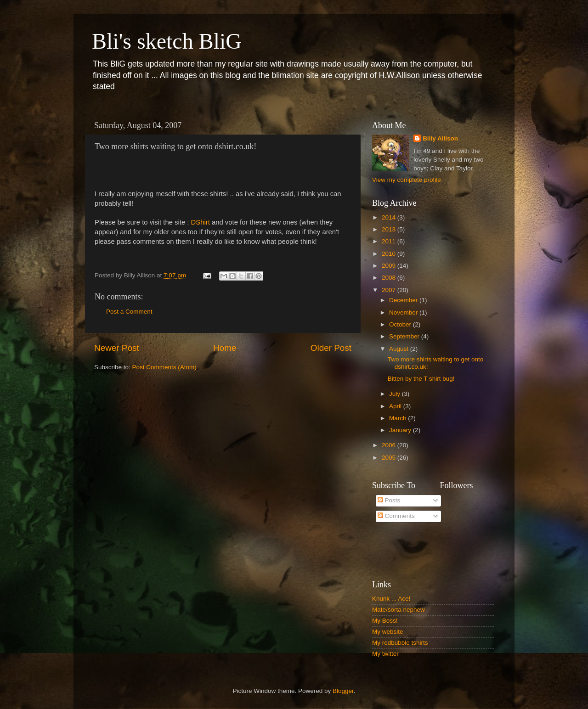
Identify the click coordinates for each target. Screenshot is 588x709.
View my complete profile (407, 180)
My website (388, 632)
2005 (390, 458)
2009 (390, 266)
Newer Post (117, 348)
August (400, 349)
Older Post (331, 348)
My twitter (385, 654)
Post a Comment (129, 312)
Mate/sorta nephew (399, 610)
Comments (396, 516)
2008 (390, 278)
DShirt (201, 222)
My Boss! (385, 621)
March (399, 418)
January (401, 430)
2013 (390, 229)
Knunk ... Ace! (391, 599)
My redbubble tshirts (400, 643)
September (405, 336)
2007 (390, 290)
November (404, 312)
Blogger (343, 691)
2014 (390, 217)
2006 (390, 445)
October (401, 324)
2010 (390, 254)
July (396, 394)
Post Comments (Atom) (164, 367)
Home (225, 348)
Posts (389, 500)
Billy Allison (440, 138)
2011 (390, 241)
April (396, 406)
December (404, 300)
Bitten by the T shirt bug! (421, 379)
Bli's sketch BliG (167, 41)
